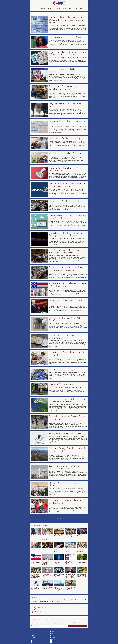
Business (43, 8)
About (82, 8)
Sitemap (54, 638)
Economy (57, 8)
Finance (50, 8)
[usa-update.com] (59, 5)
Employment (34, 601)
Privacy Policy (55, 640)
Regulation (47, 601)
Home (36, 8)
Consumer (58, 601)
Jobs (60, 600)
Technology (65, 600)
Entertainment (49, 600)
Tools (76, 8)
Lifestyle (41, 601)
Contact (53, 635)
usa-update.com (38, 612)
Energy (53, 601)
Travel (84, 600)
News (70, 8)
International (78, 600)
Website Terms (55, 642)
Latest (64, 8)
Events (42, 600)
